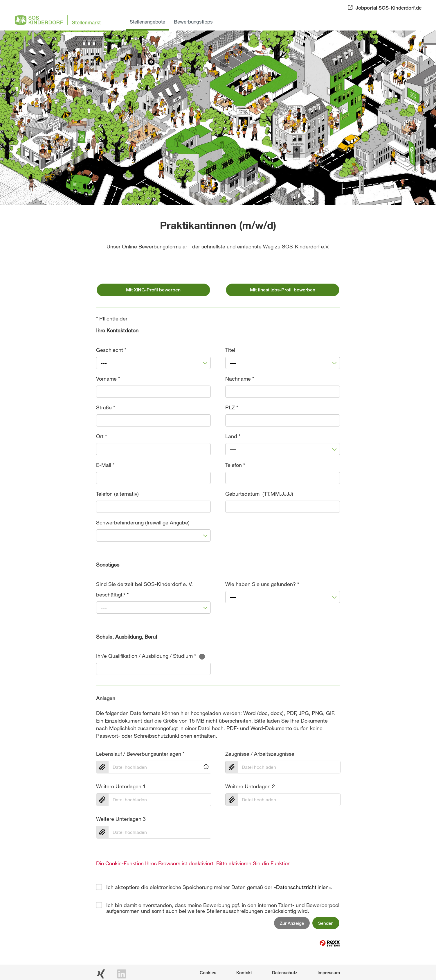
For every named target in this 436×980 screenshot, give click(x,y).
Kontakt (244, 972)
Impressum (329, 972)
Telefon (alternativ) (117, 494)
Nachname (240, 379)
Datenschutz (285, 972)
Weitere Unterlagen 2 (250, 786)
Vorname (108, 379)
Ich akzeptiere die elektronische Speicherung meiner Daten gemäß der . (219, 887)
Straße (106, 407)
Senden (326, 923)
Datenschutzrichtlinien (302, 887)
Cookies (208, 972)
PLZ (232, 407)
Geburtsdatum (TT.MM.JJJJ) (259, 494)
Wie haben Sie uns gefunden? (262, 584)
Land (233, 436)
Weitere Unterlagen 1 (121, 786)
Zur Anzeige (292, 923)
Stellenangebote (147, 22)
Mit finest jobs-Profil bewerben (283, 290)
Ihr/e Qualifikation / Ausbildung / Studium (151, 656)
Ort (101, 436)
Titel (230, 350)
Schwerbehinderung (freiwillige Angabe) (143, 522)
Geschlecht (111, 350)
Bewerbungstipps (193, 22)
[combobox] (153, 363)
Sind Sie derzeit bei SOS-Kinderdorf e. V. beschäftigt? (144, 589)
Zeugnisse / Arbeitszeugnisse (260, 754)
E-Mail (105, 465)
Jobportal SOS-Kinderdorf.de (389, 8)
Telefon (235, 465)
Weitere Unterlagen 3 (121, 819)
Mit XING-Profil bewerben (153, 290)
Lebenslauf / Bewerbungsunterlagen (140, 754)
